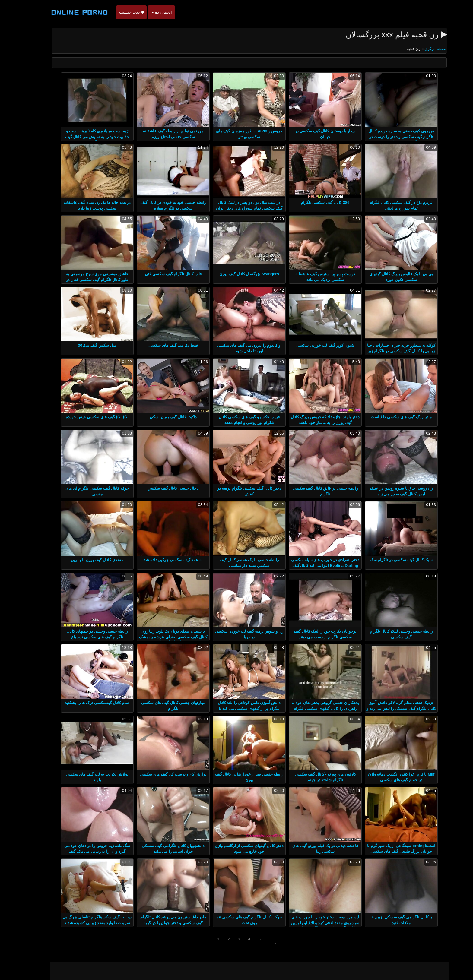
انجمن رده (149, 12)
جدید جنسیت (119, 12)
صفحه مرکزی (422, 49)
